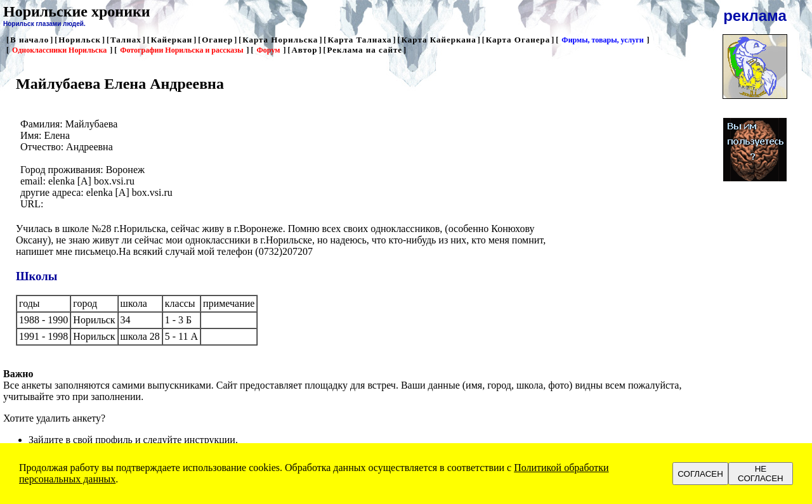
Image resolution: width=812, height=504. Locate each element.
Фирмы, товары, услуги (602, 40)
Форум (269, 50)
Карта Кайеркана (439, 40)
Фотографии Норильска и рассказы (181, 50)
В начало (29, 40)
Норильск (80, 40)
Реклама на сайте (364, 50)
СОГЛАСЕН (700, 474)
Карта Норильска (280, 40)
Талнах (126, 40)
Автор (304, 50)
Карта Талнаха (359, 40)
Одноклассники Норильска (59, 50)
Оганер (217, 40)
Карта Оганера (518, 40)
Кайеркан (172, 40)
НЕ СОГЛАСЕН (761, 474)
